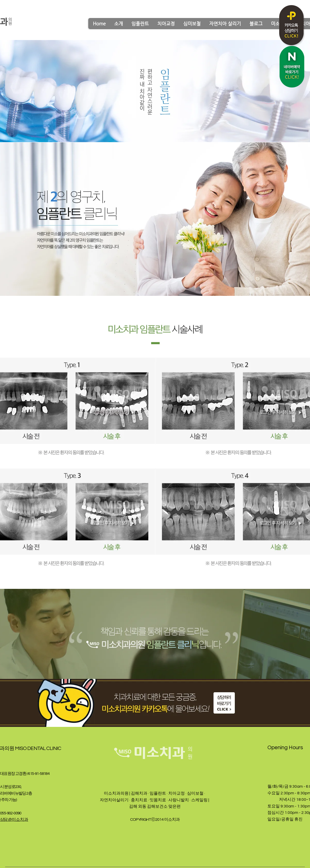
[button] (118, 23)
